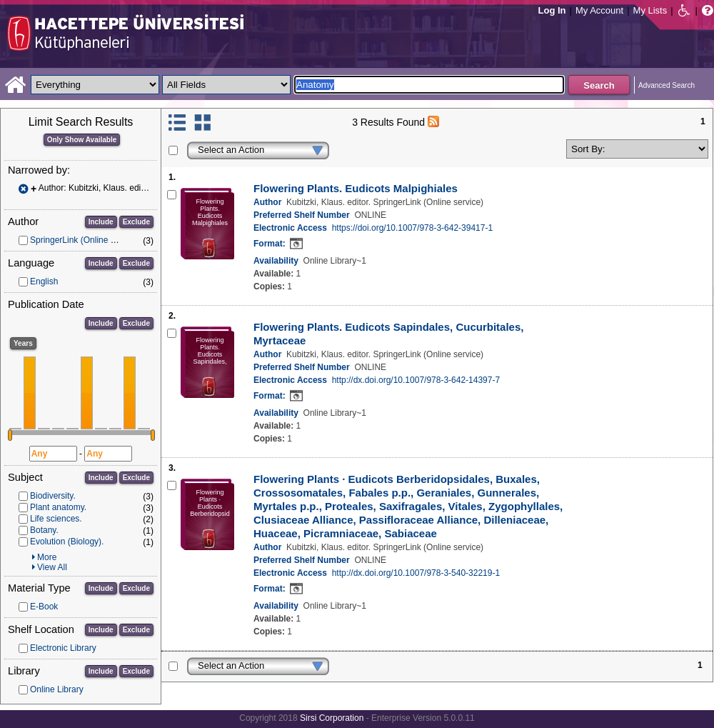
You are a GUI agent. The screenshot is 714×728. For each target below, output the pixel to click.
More (47, 557)
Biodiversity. (53, 496)
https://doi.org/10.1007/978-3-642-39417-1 (413, 228)
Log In (552, 10)
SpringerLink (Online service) (85, 240)
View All (52, 567)
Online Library (57, 689)
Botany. (44, 530)
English (44, 281)
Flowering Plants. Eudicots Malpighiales (356, 188)
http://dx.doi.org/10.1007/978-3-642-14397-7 (416, 380)
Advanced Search (667, 85)
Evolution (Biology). (67, 542)
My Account (599, 10)
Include (101, 222)
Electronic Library (63, 648)
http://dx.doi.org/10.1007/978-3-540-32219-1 (416, 573)
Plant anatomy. (58, 507)
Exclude (136, 222)
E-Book (44, 607)
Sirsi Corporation (332, 718)
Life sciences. (56, 519)
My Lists (650, 10)
